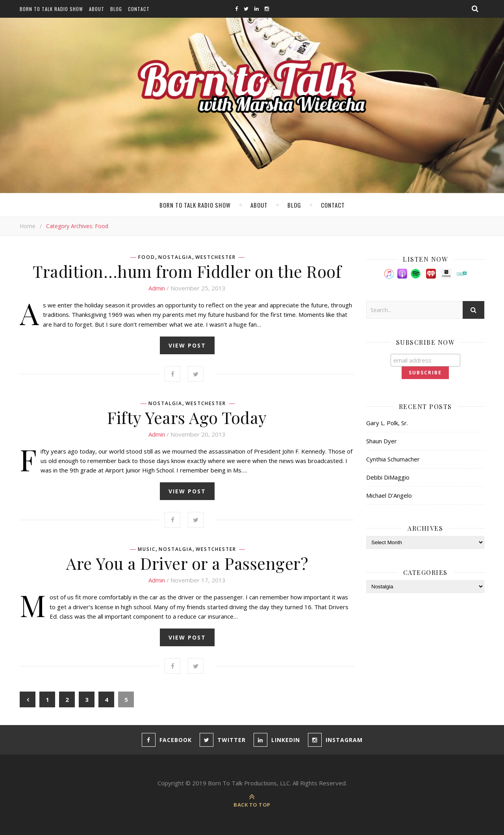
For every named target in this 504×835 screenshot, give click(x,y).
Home (28, 226)
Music (147, 549)
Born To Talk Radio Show (51, 9)
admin (157, 288)
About (97, 9)
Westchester (216, 257)
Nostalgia (175, 257)
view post (187, 345)
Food (147, 257)
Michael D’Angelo (389, 495)
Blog (116, 9)
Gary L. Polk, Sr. (387, 423)
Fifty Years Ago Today (187, 417)
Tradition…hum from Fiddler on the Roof (187, 271)
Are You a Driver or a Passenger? (187, 563)
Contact (139, 9)
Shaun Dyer (382, 441)
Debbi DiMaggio (388, 477)
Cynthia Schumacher (393, 459)
